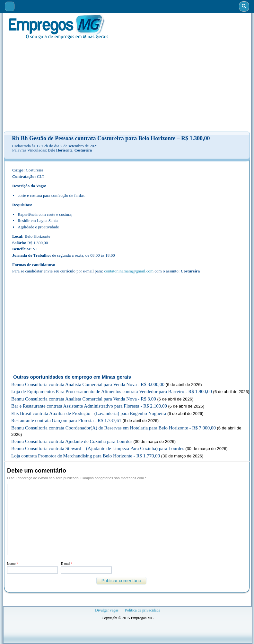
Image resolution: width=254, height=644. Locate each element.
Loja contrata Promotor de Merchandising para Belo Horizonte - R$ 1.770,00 (86, 456)
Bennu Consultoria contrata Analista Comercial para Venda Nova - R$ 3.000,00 (88, 384)
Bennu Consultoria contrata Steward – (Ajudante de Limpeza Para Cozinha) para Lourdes (98, 448)
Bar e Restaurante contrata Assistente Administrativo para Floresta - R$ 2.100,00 (89, 406)
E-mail (67, 564)
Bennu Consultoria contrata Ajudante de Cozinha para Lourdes (72, 441)
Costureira (83, 150)
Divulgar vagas (107, 610)
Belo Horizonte (60, 150)
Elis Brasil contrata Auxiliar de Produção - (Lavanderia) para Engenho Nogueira (89, 413)
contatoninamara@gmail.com (129, 271)
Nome (12, 564)
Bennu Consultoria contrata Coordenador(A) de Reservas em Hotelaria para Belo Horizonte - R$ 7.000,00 (114, 428)
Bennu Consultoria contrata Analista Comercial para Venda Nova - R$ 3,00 (84, 399)
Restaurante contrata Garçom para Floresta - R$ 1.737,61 (66, 420)
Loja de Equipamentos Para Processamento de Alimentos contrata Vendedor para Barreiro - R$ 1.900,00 (112, 391)
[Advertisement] (127, 86)
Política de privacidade (143, 610)
